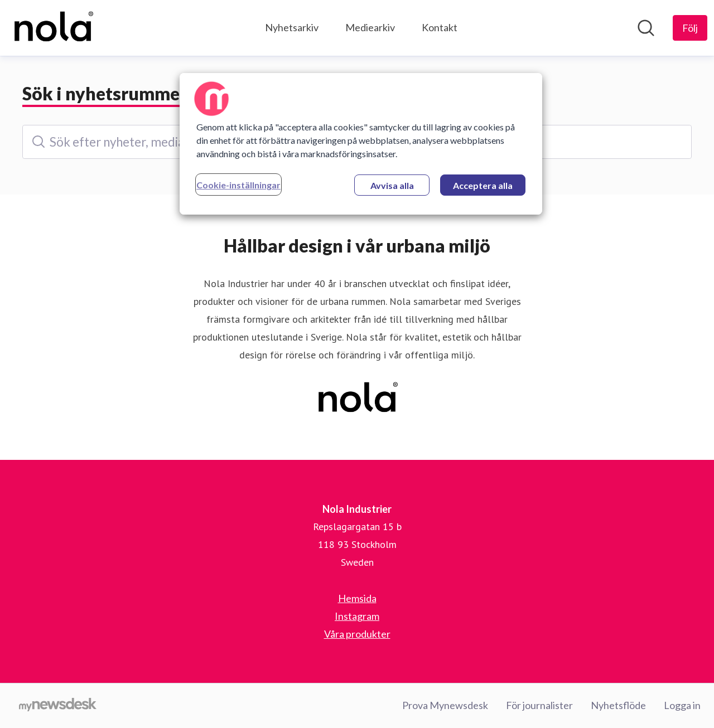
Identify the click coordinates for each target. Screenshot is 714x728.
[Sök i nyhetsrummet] (646, 28)
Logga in (682, 705)
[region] (361, 144)
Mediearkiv (370, 27)
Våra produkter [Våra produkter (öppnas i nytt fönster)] (357, 634)
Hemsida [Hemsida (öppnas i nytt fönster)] (357, 598)
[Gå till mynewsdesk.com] (58, 706)
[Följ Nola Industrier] (690, 28)
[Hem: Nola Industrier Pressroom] (53, 28)
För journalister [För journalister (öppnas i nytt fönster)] (539, 705)
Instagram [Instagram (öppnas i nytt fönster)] (357, 616)
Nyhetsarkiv (292, 27)
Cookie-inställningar (238, 185)
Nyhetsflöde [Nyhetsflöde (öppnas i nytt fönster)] (618, 705)
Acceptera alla (483, 185)
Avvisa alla (392, 185)
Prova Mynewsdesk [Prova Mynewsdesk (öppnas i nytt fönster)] (445, 705)
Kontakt (440, 27)
